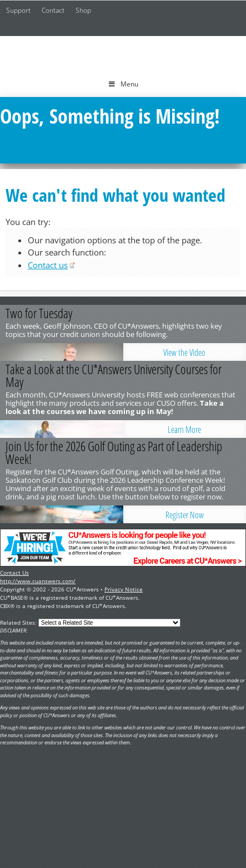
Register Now (185, 515)
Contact (53, 10)
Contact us (48, 265)
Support (18, 10)
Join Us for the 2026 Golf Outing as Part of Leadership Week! (114, 453)
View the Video (184, 353)
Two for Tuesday (39, 313)
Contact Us (14, 573)
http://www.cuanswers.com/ (38, 581)
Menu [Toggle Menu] (123, 84)
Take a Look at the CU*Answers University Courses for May (114, 376)
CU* (123, 54)
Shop (83, 10)
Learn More (184, 430)
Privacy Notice (124, 589)
